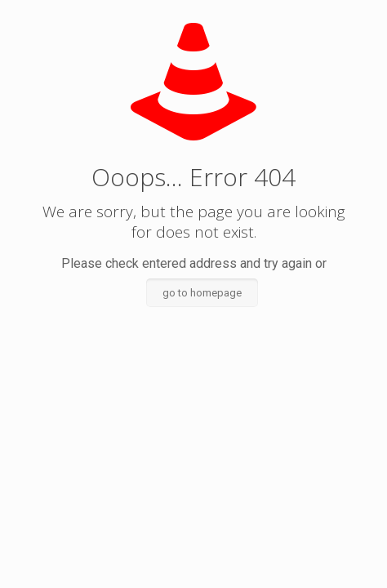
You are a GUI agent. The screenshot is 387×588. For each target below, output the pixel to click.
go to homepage (202, 293)
